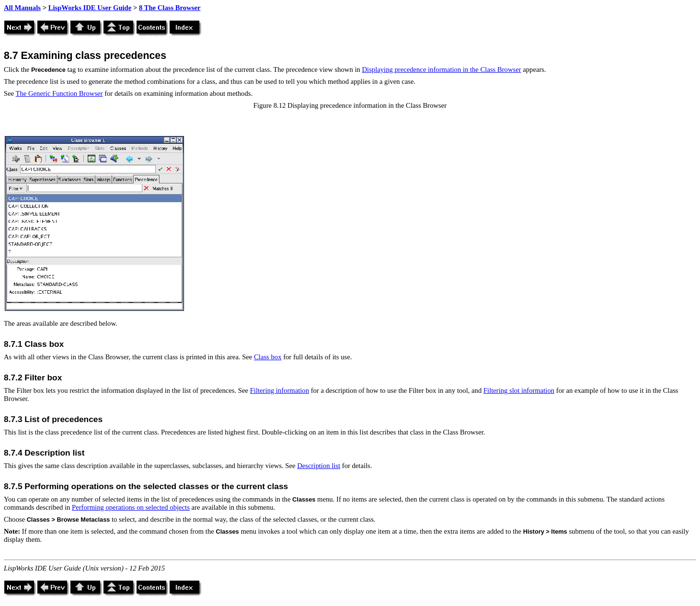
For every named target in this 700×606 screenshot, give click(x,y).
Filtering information (280, 390)
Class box (268, 357)
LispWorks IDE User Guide (90, 8)
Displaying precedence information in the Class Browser (442, 69)
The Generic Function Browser (59, 93)
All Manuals (22, 8)
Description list (319, 466)
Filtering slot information (519, 390)
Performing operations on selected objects (131, 507)
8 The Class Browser (170, 8)
